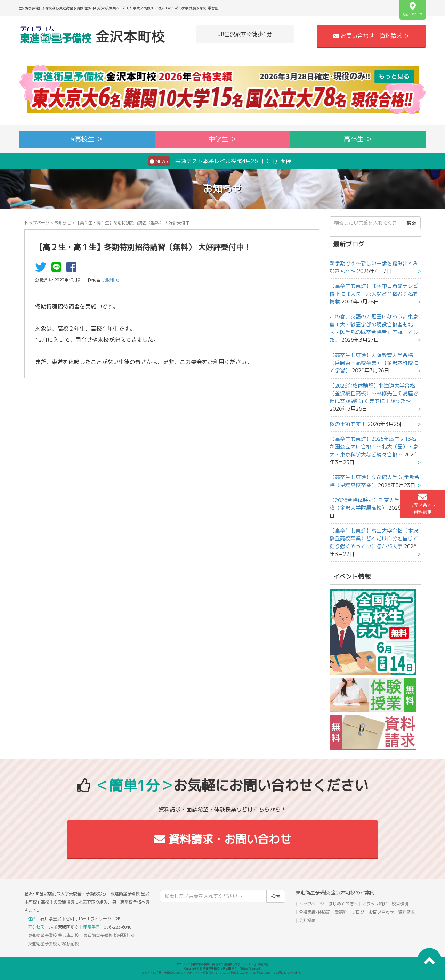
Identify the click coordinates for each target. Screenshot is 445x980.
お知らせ (63, 223)
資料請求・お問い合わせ (223, 839)
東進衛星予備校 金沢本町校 (53, 935)
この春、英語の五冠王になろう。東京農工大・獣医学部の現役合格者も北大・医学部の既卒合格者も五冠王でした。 (374, 328)
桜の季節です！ (348, 424)
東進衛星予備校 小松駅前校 (53, 944)
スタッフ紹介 (375, 904)
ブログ (358, 912)
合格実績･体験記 (315, 912)
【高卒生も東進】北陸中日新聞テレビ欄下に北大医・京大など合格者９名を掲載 (374, 294)
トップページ (37, 223)
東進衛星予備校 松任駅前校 (109, 935)
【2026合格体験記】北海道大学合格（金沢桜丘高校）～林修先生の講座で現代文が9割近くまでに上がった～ (374, 394)
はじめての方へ (343, 904)
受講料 (341, 912)
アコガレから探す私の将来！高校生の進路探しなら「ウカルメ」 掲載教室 (222, 964)
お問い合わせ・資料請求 (392, 912)
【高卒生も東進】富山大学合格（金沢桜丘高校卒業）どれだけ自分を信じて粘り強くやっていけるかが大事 (374, 538)
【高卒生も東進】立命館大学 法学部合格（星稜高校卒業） (375, 481)
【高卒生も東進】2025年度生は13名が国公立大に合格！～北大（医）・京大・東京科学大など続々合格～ (374, 447)
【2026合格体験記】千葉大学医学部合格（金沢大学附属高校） (375, 504)
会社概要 (307, 920)
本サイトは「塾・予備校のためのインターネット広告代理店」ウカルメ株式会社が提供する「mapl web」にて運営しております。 (222, 973)
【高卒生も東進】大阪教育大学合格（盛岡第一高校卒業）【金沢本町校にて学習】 (374, 363)
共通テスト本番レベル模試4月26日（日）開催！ (222, 161)
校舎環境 (400, 904)
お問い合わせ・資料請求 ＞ (371, 36)
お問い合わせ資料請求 (423, 504)
